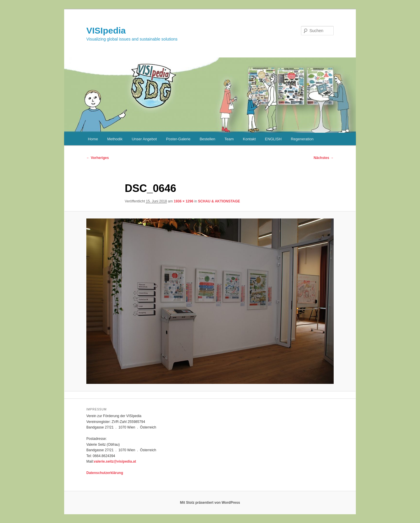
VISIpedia (106, 30)
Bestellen (207, 139)
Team (229, 139)
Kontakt (249, 139)
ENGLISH (273, 139)
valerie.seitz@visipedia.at (115, 461)
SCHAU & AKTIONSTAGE (219, 201)
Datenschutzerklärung (105, 473)
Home (93, 139)
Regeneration (302, 139)
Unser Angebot (144, 139)
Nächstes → (324, 158)
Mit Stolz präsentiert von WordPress (210, 503)
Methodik (115, 139)
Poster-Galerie (178, 139)
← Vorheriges (98, 158)
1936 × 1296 (184, 201)
